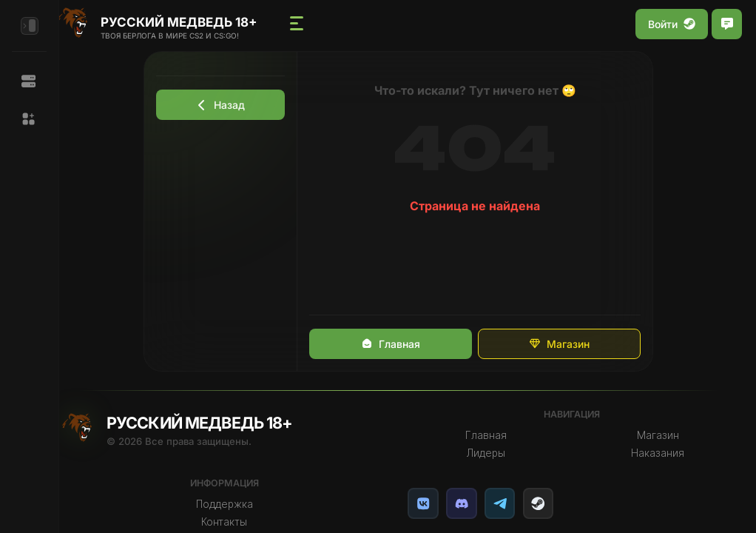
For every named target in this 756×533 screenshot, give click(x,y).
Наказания (660, 453)
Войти (672, 24)
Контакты (237, 522)
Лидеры (493, 453)
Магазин (567, 344)
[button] (29, 119)
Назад (229, 105)
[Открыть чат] (727, 24)
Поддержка (238, 504)
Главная (399, 344)
